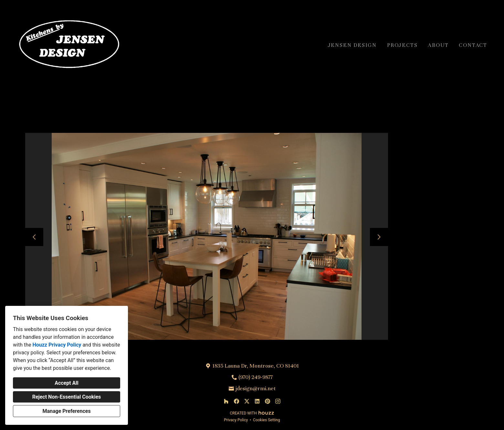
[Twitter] (247, 401)
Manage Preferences (66, 411)
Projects (402, 45)
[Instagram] (278, 401)
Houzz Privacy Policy (57, 345)
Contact (473, 45)
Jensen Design (352, 45)
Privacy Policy (236, 420)
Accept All (67, 383)
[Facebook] (236, 401)
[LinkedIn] (257, 401)
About (438, 45)
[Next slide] (379, 237)
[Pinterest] (268, 401)
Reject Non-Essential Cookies (67, 397)
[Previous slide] (34, 237)
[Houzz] (226, 401)
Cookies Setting (267, 420)
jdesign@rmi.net (256, 388)
